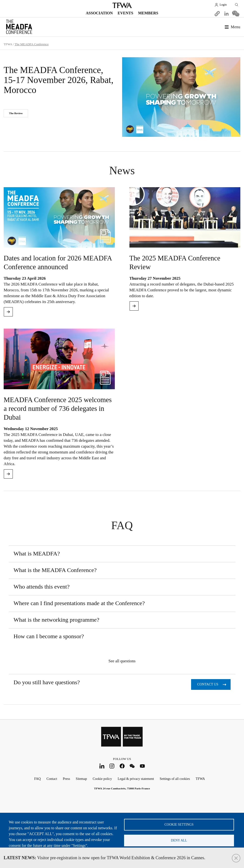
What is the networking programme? (57, 620)
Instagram (112, 766)
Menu (236, 27)
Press (67, 779)
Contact (52, 779)
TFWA (122, 5)
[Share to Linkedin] (226, 14)
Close (236, 858)
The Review (16, 113)
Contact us (208, 684)
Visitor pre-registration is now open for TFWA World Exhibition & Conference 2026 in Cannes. (104, 858)
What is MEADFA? (37, 554)
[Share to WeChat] (236, 14)
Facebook (122, 766)
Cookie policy (102, 779)
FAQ (37, 779)
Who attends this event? (42, 587)
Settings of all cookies (175, 779)
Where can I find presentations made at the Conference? (79, 603)
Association (99, 13)
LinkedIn (102, 766)
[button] (217, 14)
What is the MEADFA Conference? (55, 570)
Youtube (142, 766)
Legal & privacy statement (136, 779)
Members (148, 13)
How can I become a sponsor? (49, 636)
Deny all (179, 840)
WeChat (132, 766)
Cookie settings (179, 825)
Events (126, 13)
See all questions (122, 661)
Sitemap (81, 779)
